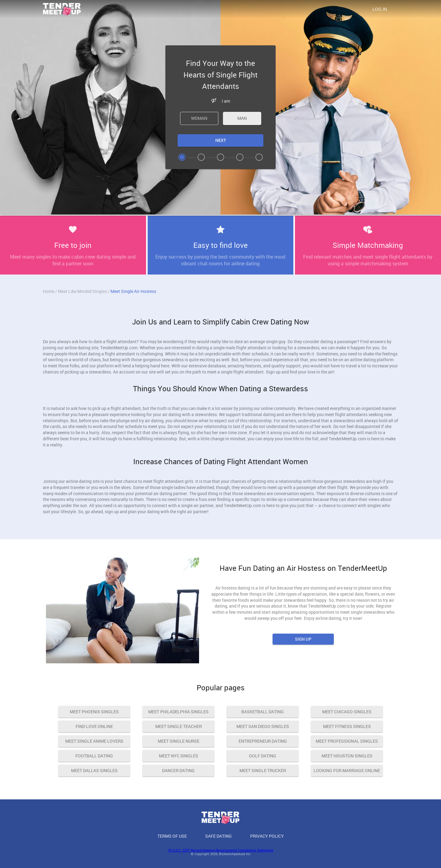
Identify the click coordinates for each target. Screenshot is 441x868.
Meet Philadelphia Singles (178, 712)
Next (221, 140)
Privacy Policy (267, 836)
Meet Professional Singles (347, 741)
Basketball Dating (263, 712)
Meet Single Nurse (179, 741)
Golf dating (263, 756)
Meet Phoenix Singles (94, 712)
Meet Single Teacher (179, 726)
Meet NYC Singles (179, 756)
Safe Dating (219, 836)
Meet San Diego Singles (263, 726)
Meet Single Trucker (263, 770)
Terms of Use (172, 836)
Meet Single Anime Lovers (94, 741)
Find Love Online (94, 726)
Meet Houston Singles (347, 756)
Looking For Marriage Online (347, 770)
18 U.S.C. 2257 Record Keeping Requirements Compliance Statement (221, 850)
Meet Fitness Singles (347, 726)
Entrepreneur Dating (263, 741)
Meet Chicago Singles (347, 712)
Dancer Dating (178, 770)
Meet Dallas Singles (94, 770)
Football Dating (94, 756)
